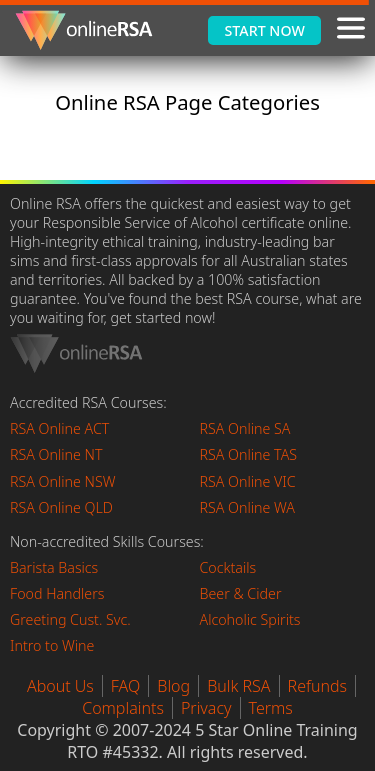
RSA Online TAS (249, 454)
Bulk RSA (238, 686)
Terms (271, 708)
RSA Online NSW (63, 481)
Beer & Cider (241, 593)
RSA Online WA (247, 507)
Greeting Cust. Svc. (70, 619)
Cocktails (228, 567)
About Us (60, 686)
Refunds (317, 686)
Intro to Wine (52, 645)
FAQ (125, 686)
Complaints (123, 708)
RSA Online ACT (59, 428)
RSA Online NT (56, 454)
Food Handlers (57, 593)
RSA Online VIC (248, 481)
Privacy (206, 708)
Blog (173, 686)
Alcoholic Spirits (250, 619)
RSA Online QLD (61, 507)
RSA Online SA (245, 428)
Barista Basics (54, 567)
